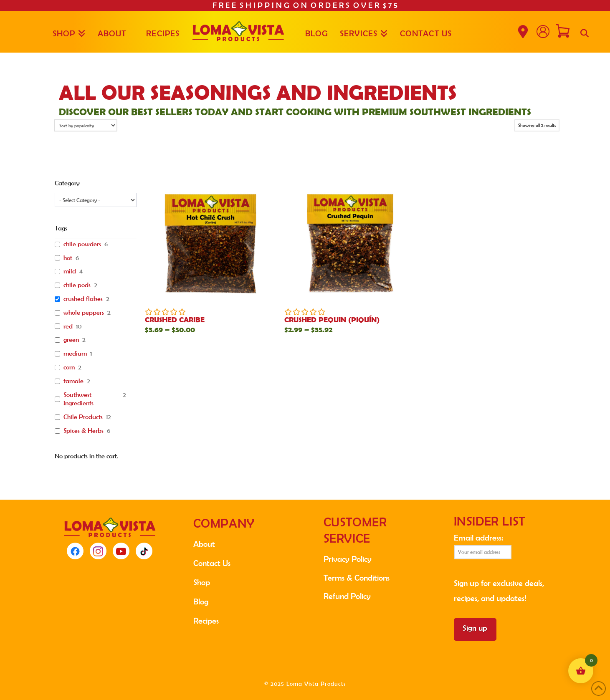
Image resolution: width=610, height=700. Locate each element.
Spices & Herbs (84, 431)
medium (75, 353)
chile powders (82, 244)
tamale (73, 381)
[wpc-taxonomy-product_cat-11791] (96, 200)
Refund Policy (347, 596)
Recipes (206, 621)
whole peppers (84, 312)
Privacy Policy (348, 559)
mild (70, 271)
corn (69, 367)
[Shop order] (86, 125)
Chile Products (83, 417)
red (68, 326)
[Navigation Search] (584, 32)
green (71, 340)
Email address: (483, 546)
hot (68, 258)
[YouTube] (121, 551)
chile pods (77, 285)
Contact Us (212, 563)
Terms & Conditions (357, 578)
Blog (201, 601)
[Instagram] (98, 551)
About (204, 544)
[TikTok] (144, 551)
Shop (202, 582)
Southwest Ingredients (78, 399)
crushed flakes (83, 299)
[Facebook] (75, 551)
